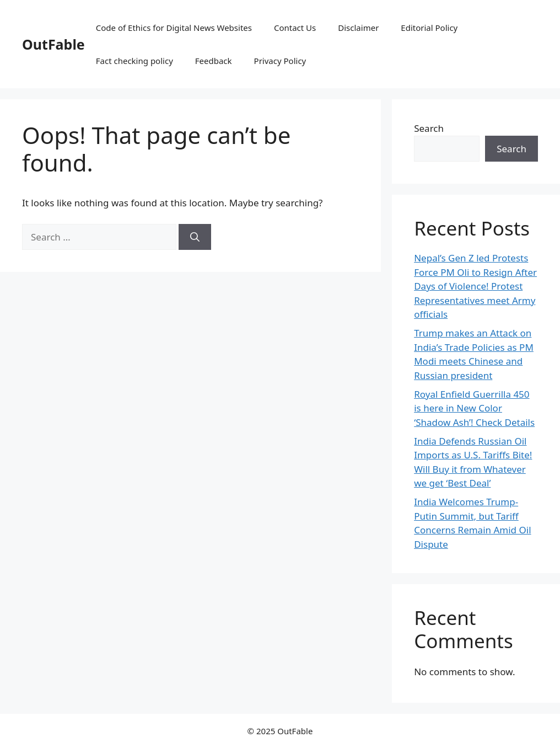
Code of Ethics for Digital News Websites (174, 28)
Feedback (214, 61)
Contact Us (295, 28)
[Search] (195, 237)
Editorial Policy (429, 28)
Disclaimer (358, 28)
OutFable (53, 44)
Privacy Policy (280, 61)
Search (429, 128)
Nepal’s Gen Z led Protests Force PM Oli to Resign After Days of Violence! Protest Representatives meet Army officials (475, 286)
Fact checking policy (134, 61)
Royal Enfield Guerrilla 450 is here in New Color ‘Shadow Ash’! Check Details (474, 408)
